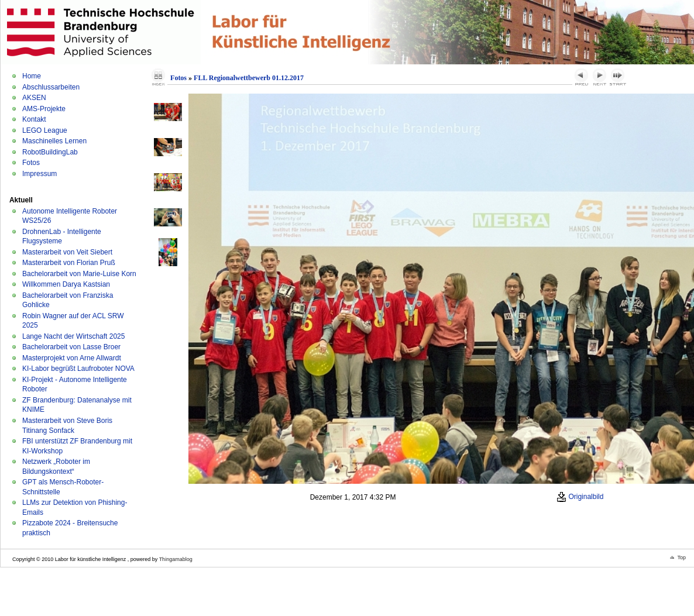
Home (32, 76)
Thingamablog (176, 559)
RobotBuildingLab (50, 152)
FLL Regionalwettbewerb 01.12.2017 (249, 78)
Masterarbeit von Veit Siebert (67, 252)
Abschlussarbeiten (51, 87)
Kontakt (34, 119)
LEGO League (45, 130)
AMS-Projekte (44, 109)
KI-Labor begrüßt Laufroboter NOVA (78, 369)
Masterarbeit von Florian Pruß (69, 263)
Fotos (31, 163)
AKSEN (34, 98)
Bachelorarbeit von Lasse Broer (71, 347)
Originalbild (580, 497)
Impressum (39, 174)
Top (681, 558)
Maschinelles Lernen (54, 141)
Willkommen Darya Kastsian (66, 284)
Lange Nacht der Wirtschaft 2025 (73, 336)
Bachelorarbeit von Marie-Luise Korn (79, 274)
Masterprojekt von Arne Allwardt (72, 358)
